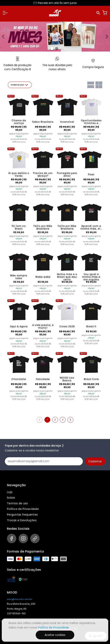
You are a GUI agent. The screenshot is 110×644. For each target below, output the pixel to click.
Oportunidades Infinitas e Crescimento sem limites (91, 122)
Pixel (91, 174)
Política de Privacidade (23, 509)
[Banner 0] (52, 48)
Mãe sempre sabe (19, 277)
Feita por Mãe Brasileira (67, 227)
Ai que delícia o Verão (19, 175)
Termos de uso (17, 503)
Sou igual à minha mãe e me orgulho (91, 277)
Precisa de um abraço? (43, 175)
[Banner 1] (57, 49)
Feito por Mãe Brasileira (43, 227)
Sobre (11, 498)
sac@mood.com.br (20, 599)
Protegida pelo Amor (67, 175)
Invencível (67, 122)
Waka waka (43, 277)
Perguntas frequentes (22, 515)
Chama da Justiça (19, 122)
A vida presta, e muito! (43, 326)
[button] (5, 13)
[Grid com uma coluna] (91, 85)
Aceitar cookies (55, 635)
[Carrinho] (105, 13)
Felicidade (43, 379)
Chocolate (19, 379)
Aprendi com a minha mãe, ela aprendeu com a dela (91, 227)
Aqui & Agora (19, 326)
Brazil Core (91, 379)
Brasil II (91, 326)
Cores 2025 (67, 326)
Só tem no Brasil (19, 227)
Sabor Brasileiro (43, 122)
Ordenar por (20, 85)
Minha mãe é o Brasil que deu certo (67, 277)
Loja (10, 492)
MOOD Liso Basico (67, 379)
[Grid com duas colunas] (99, 85)
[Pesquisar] (98, 13)
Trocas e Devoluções (22, 520)
